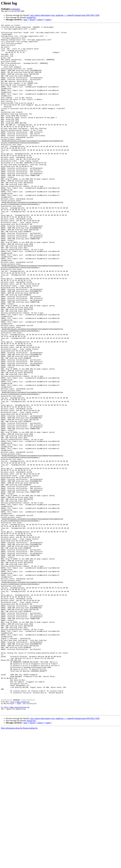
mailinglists (16, 9)
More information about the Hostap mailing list (19, 866)
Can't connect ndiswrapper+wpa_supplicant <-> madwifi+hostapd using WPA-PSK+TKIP (65, 15)
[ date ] (26, 20)
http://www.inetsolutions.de (16, 844)
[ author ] (48, 20)
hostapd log (31, 17)
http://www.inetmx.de (20, 837)
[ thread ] (32, 20)
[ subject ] (40, 20)
